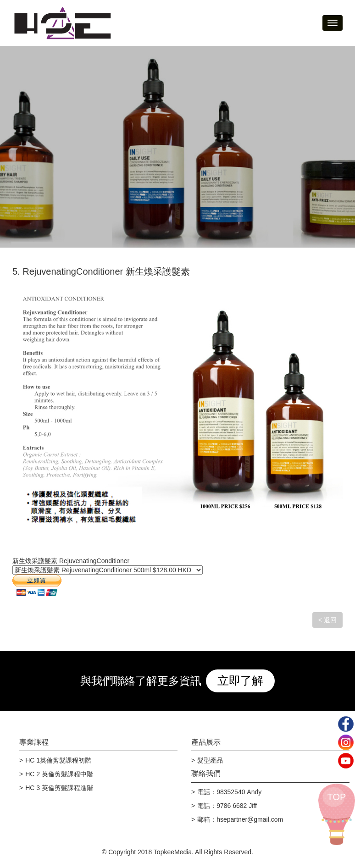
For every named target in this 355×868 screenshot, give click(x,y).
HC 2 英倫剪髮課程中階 (59, 774)
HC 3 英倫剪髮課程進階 (59, 788)
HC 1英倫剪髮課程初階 (58, 760)
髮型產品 (210, 760)
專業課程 (34, 742)
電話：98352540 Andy (229, 792)
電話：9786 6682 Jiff (227, 806)
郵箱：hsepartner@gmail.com (240, 819)
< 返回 (327, 620)
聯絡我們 (206, 773)
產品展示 (206, 742)
